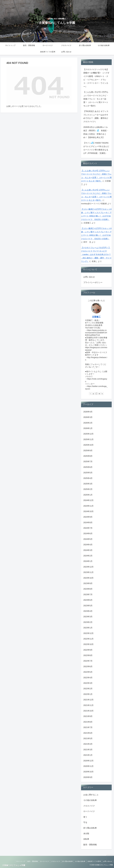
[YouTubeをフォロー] (93, 394)
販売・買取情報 (33, 861)
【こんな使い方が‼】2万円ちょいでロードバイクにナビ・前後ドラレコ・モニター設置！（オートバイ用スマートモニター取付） (96, 99)
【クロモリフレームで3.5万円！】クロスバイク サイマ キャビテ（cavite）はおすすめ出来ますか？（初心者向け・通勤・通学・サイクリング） (96, 255)
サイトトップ (21, 861)
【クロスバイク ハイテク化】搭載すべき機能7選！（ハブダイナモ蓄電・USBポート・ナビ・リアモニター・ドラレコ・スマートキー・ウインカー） (96, 78)
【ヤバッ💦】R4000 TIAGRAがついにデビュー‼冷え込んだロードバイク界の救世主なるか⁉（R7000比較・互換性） (96, 148)
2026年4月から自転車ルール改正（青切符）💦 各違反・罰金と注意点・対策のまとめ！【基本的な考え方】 (96, 132)
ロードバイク (44, 861)
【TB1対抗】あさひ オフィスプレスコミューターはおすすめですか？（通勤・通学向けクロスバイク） (96, 116)
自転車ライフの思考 (94, 861)
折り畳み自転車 (67, 861)
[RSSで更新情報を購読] (102, 394)
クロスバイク (56, 861)
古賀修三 (96, 317)
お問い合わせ (89, 277)
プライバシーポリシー (93, 282)
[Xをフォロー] (90, 394)
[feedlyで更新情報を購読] (99, 394)
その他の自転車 (80, 861)
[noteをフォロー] (96, 394)
